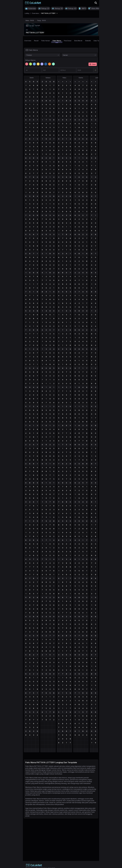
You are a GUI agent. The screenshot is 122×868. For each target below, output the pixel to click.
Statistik (88, 41)
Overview (28, 41)
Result (36, 41)
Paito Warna (57, 41)
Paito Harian (46, 41)
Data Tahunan (98, 41)
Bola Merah (78, 41)
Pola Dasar (68, 41)
